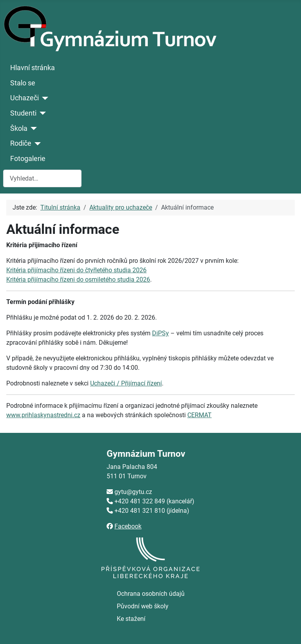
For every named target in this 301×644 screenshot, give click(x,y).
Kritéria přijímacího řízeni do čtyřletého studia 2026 (76, 270)
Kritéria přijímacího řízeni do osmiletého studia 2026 (78, 279)
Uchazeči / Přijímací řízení (126, 383)
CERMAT (199, 415)
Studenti (23, 113)
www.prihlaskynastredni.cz (43, 415)
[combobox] (42, 178)
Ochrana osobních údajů (151, 594)
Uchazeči (24, 98)
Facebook (128, 526)
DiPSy (160, 333)
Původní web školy (143, 606)
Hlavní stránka (33, 68)
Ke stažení (131, 619)
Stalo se (23, 83)
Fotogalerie (28, 159)
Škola (19, 128)
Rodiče (21, 143)
